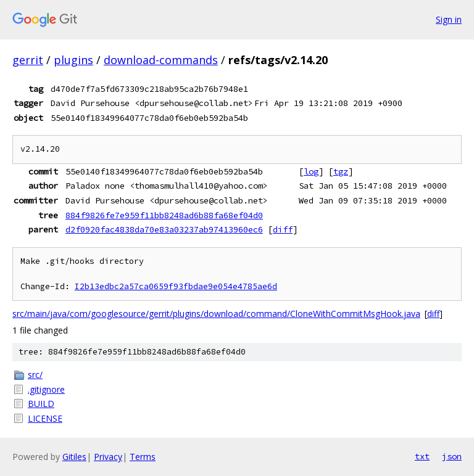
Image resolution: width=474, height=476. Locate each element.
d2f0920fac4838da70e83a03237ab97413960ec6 (164, 229)
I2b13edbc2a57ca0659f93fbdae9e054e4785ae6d (176, 286)
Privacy (108, 457)
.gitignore (46, 389)
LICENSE (45, 418)
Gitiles (74, 457)
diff (283, 229)
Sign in (449, 19)
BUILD (41, 404)
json (452, 456)
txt (422, 456)
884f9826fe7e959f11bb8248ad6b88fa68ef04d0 (164, 215)
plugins (73, 60)
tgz (341, 171)
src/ (35, 375)
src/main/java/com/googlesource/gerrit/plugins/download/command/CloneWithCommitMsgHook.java (216, 314)
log (311, 171)
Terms (143, 457)
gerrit (28, 60)
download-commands (161, 60)
